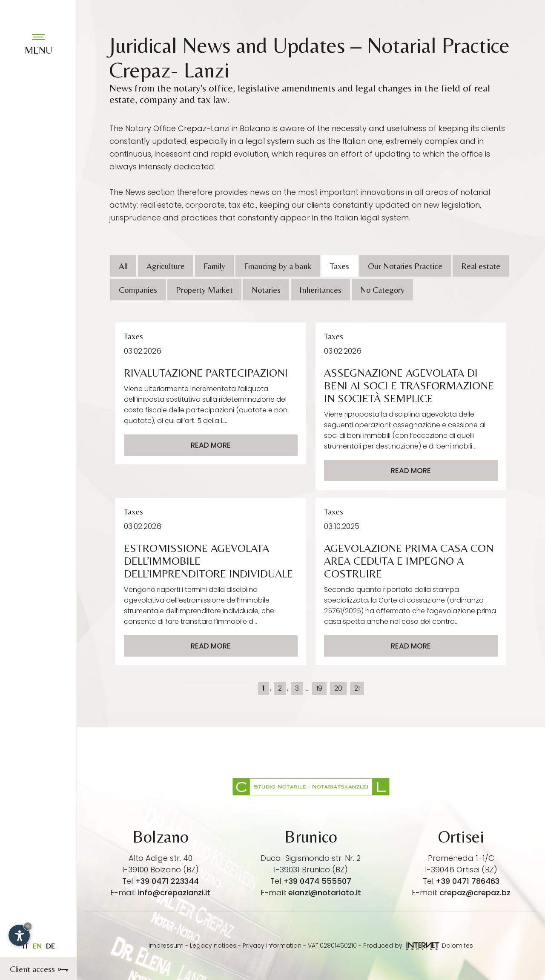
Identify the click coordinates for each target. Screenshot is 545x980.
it (25, 946)
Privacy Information (272, 946)
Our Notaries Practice (405, 266)
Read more (211, 445)
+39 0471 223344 (167, 881)
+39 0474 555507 (317, 881)
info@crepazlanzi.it (174, 893)
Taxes (340, 266)
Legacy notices (213, 946)
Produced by (402, 946)
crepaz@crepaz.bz (475, 893)
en (37, 946)
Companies (138, 290)
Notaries (266, 290)
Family (214, 266)
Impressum (166, 946)
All (123, 266)
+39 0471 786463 (468, 881)
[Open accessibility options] (19, 935)
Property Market (204, 290)
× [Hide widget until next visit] (28, 926)
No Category (382, 290)
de (50, 946)
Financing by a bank (278, 266)
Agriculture (166, 266)
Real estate (481, 266)
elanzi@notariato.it (325, 893)
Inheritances (320, 290)
